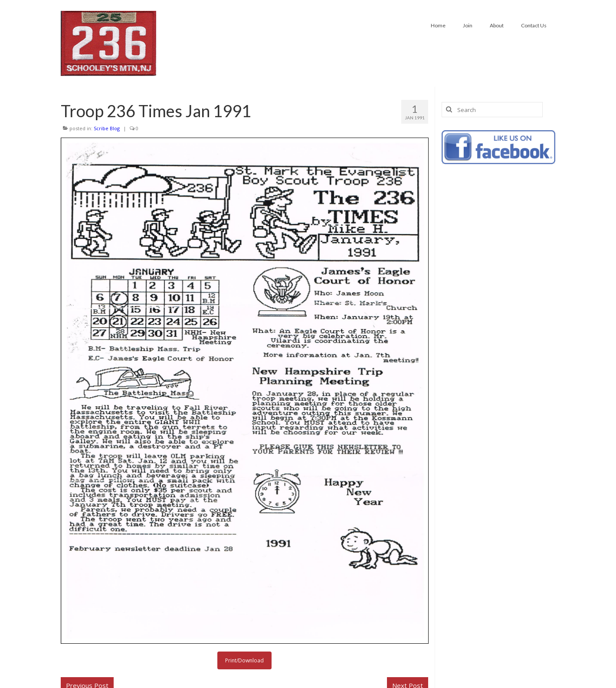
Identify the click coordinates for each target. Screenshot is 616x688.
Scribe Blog (107, 128)
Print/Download (244, 660)
